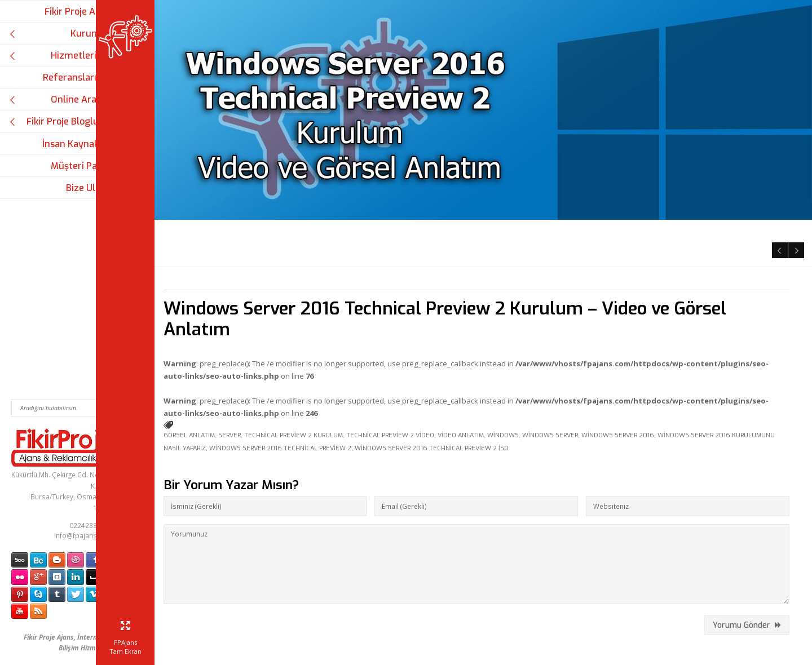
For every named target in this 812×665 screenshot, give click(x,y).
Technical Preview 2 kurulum (335, 376)
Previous (778, 189)
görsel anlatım (231, 376)
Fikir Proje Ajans (79, 12)
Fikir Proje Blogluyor (61, 121)
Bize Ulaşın (89, 188)
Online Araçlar (61, 99)
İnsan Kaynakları (78, 144)
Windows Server (592, 376)
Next (795, 189)
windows (545, 376)
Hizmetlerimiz (61, 56)
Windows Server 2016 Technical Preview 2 (367, 389)
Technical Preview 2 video (432, 376)
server (271, 376)
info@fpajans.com (83, 535)
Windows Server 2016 (659, 376)
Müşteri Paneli (82, 166)
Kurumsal (61, 34)
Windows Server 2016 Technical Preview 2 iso (518, 389)
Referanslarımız (78, 77)
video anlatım (502, 376)
